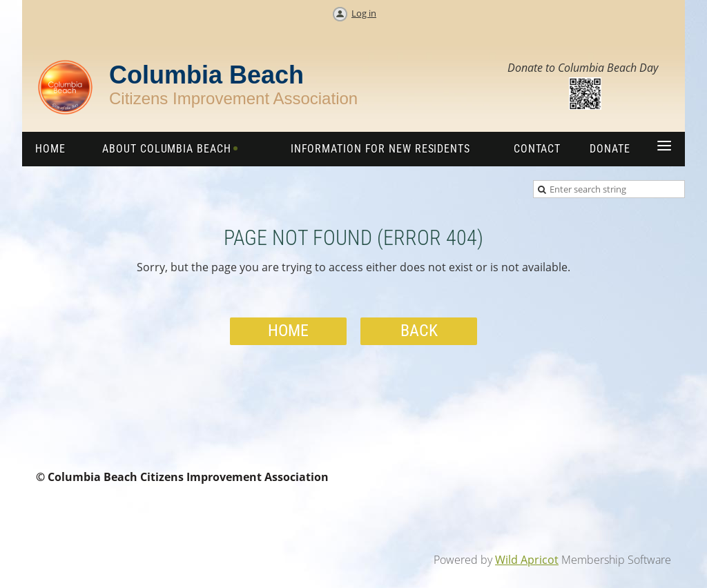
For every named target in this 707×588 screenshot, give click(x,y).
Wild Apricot (527, 560)
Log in (364, 13)
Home (288, 331)
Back (419, 331)
